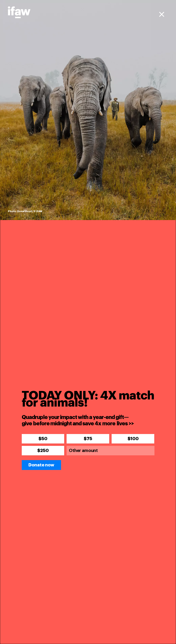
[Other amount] (110, 451)
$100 (133, 439)
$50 (43, 439)
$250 (43, 451)
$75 (88, 439)
